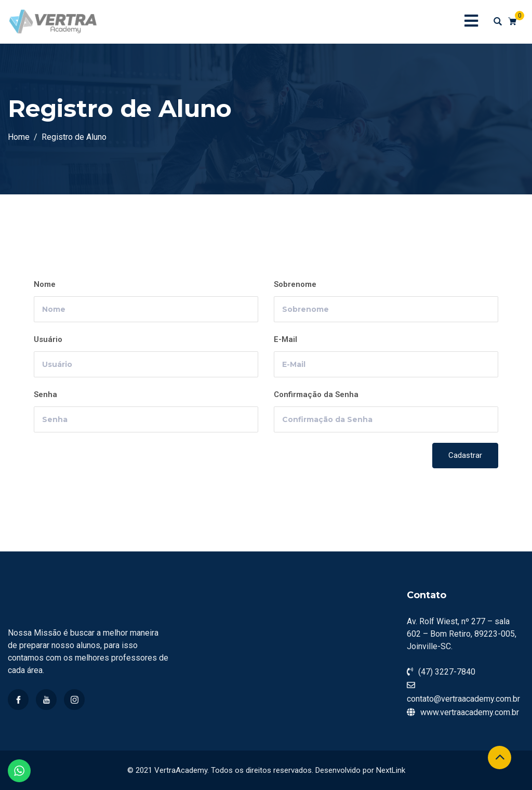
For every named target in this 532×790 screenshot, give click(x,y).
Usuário (48, 339)
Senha (45, 394)
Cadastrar (465, 455)
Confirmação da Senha (316, 394)
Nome (45, 284)
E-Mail (285, 339)
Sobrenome (295, 284)
